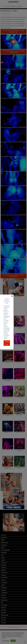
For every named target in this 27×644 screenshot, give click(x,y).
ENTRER (7, 342)
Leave (7, 345)
